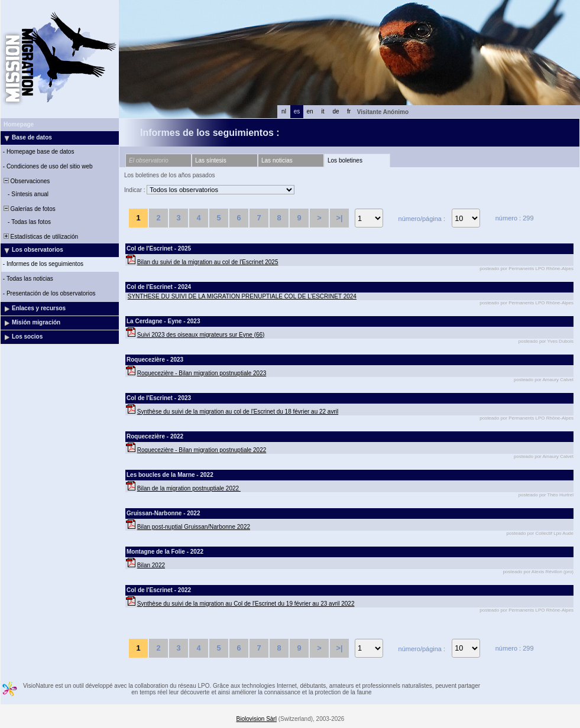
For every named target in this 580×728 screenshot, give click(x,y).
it (323, 111)
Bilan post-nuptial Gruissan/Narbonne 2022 (194, 527)
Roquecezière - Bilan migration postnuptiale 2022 (202, 450)
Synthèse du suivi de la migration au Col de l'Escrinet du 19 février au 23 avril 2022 (246, 604)
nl (284, 111)
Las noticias (277, 160)
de (336, 111)
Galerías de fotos (29, 209)
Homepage (19, 124)
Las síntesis (211, 160)
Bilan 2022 (151, 565)
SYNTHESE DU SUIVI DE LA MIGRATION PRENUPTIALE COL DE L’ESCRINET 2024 (242, 296)
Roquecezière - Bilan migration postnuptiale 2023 (202, 373)
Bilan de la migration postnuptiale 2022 (189, 488)
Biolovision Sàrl (257, 719)
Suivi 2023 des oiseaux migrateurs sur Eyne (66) (201, 335)
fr (349, 111)
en (310, 111)
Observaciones (26, 181)
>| (339, 218)
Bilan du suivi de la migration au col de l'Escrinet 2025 (208, 262)
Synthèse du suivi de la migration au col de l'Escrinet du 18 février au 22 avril (238, 412)
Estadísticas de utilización (40, 237)
